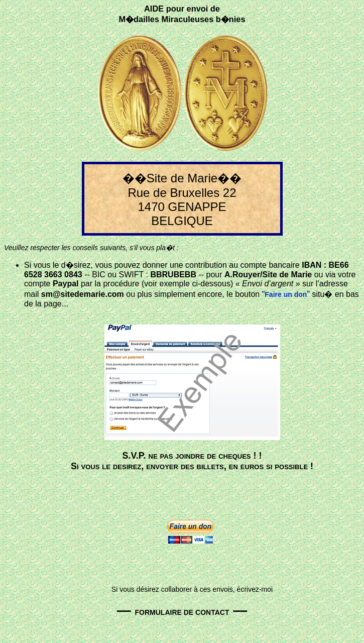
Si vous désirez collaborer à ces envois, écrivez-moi (192, 589)
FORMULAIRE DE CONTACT (182, 612)
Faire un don (286, 294)
